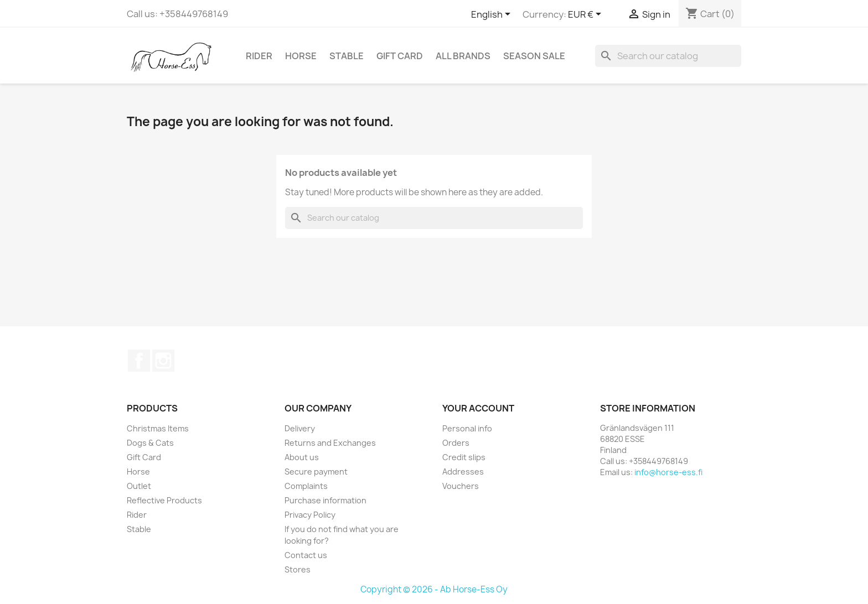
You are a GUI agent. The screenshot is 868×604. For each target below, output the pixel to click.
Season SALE (534, 56)
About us (302, 457)
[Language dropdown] (493, 15)
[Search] (668, 56)
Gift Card (400, 56)
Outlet (139, 486)
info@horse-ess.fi (668, 472)
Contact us (306, 555)
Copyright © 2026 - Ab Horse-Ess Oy (434, 589)
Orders (456, 443)
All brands (463, 56)
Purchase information (325, 500)
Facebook (139, 361)
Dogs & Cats (150, 443)
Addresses (463, 472)
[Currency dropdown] (587, 15)
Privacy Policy (310, 515)
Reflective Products (164, 500)
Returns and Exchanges (330, 443)
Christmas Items (158, 428)
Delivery (300, 428)
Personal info (467, 428)
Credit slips (464, 457)
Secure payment (316, 472)
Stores (298, 569)
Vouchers (461, 486)
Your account (478, 408)
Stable (347, 56)
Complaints (306, 486)
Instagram (163, 361)
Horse (301, 56)
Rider (259, 56)
